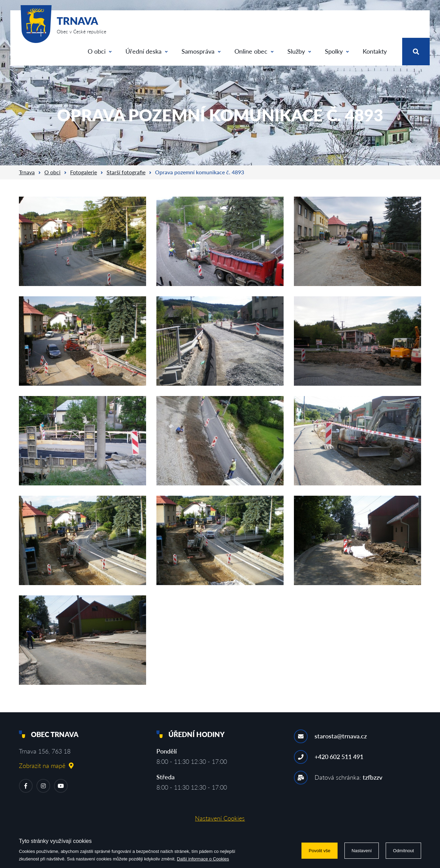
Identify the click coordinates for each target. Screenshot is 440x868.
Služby (299, 51)
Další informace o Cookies (203, 859)
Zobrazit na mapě (46, 766)
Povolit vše (320, 851)
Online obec (254, 51)
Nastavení (362, 851)
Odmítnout (403, 851)
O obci (100, 51)
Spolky (337, 51)
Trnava (27, 172)
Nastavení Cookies (220, 818)
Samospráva (201, 51)
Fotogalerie (84, 172)
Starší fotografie (126, 172)
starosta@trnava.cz (341, 736)
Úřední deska (147, 51)
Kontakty (375, 51)
